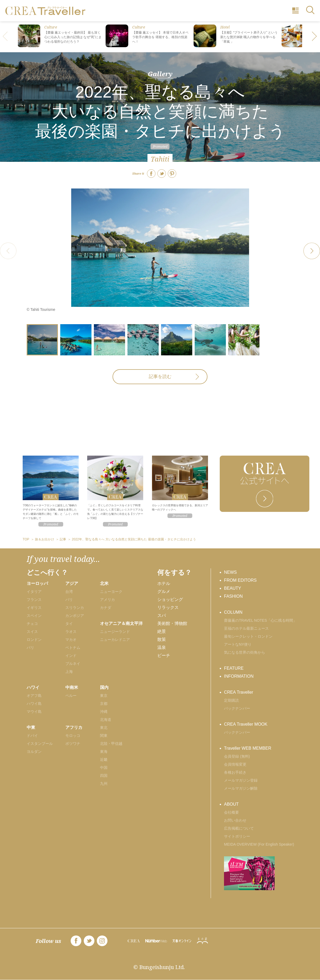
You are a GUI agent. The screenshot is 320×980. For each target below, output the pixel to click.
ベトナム (73, 648)
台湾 (69, 592)
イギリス (34, 608)
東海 (104, 752)
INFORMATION (239, 676)
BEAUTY (233, 588)
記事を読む (160, 377)
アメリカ (107, 600)
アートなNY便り (238, 644)
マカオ (71, 640)
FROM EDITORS (240, 580)
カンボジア (75, 616)
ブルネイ (73, 664)
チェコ (32, 624)
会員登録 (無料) (237, 756)
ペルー (71, 696)
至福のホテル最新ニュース (246, 628)
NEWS (230, 572)
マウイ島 (34, 712)
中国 (104, 768)
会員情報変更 (235, 764)
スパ (162, 615)
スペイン (34, 616)
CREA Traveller (239, 692)
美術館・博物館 (172, 623)
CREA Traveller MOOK (246, 724)
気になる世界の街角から (245, 652)
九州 (104, 784)
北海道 (106, 720)
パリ (30, 648)
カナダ (106, 608)
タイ (69, 624)
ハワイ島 (34, 704)
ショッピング (170, 599)
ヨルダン (34, 752)
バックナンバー (237, 708)
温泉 (162, 647)
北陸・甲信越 (111, 744)
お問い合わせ (235, 820)
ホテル (164, 583)
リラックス (168, 607)
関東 (104, 736)
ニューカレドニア (115, 640)
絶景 (162, 631)
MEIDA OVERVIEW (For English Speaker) (259, 844)
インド (71, 656)
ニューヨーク (111, 592)
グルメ (164, 591)
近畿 (104, 760)
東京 (104, 696)
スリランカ (75, 608)
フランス (34, 600)
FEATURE (234, 668)
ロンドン (34, 640)
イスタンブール (40, 744)
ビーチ (164, 655)
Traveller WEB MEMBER (248, 748)
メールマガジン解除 (241, 788)
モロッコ (73, 736)
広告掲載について (239, 828)
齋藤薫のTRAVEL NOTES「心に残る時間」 (260, 620)
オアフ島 (34, 696)
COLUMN (233, 612)
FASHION (233, 596)
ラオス (71, 632)
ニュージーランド (115, 632)
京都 (104, 704)
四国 (104, 776)
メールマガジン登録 (241, 780)
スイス (32, 632)
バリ (69, 600)
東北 (104, 728)
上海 (69, 672)
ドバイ (32, 736)
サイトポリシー (237, 836)
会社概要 (231, 812)
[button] (315, 37)
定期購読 (231, 700)
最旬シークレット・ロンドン (248, 636)
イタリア (34, 592)
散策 (162, 639)
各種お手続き (235, 772)
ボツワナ (73, 744)
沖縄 (104, 712)
